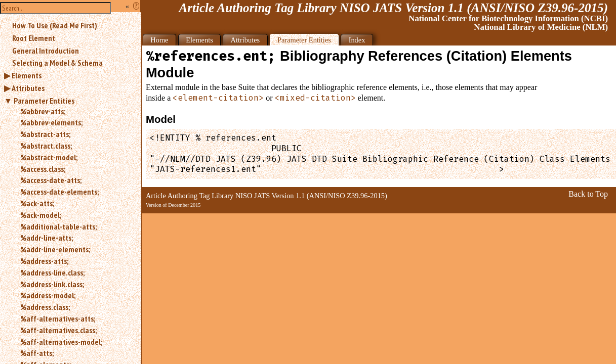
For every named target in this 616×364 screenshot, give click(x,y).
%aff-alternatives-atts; (58, 318)
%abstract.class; (46, 146)
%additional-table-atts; (58, 226)
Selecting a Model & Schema (57, 63)
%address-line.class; (52, 272)
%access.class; (43, 169)
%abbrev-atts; (43, 111)
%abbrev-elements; (51, 122)
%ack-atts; (37, 203)
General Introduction (46, 51)
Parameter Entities (44, 101)
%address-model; (48, 295)
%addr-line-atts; (47, 238)
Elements (27, 75)
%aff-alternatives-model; (61, 342)
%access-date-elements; (59, 192)
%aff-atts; (37, 353)
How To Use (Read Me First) (55, 25)
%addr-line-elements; (55, 249)
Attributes (28, 88)
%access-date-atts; (51, 180)
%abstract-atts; (45, 134)
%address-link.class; (52, 284)
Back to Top (588, 194)
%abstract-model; (49, 157)
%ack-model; (41, 215)
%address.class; (45, 307)
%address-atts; (44, 261)
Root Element (34, 38)
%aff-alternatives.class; (58, 330)
